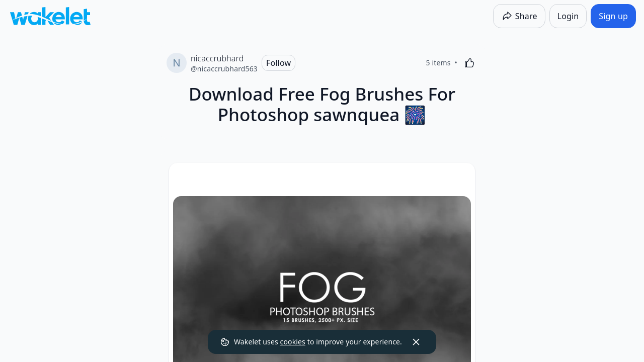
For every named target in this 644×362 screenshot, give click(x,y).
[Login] (568, 16)
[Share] (519, 16)
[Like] (469, 63)
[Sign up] (613, 16)
